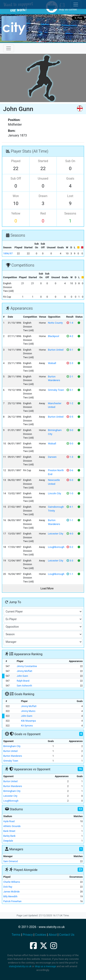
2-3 (70, 363)
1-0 (70, 493)
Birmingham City (12, 746)
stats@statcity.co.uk (20, 966)
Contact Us (67, 935)
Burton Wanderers (13, 756)
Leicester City (56, 534)
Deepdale (8, 841)
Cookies (41, 935)
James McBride (11, 892)
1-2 (70, 403)
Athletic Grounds (12, 826)
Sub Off (16, 179)
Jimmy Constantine (27, 666)
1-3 (70, 457)
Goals (70, 179)
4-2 (70, 336)
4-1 (70, 507)
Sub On (70, 161)
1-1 (70, 520)
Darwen (52, 457)
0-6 (70, 470)
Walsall (52, 363)
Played (16, 161)
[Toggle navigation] (9, 48)
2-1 (70, 377)
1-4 (70, 323)
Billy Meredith (10, 897)
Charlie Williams (12, 882)
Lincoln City (55, 493)
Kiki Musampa (28, 721)
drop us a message (45, 966)
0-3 (70, 480)
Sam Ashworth (24, 686)
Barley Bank (9, 836)
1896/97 (8, 253)
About (53, 935)
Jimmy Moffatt (24, 671)
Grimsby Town (56, 390)
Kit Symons (27, 726)
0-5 (70, 417)
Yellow (16, 213)
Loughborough (56, 547)
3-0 (70, 430)
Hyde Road (9, 821)
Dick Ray (8, 887)
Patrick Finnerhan (12, 901)
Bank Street (9, 831)
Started (43, 161)
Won (16, 196)
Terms (16, 935)
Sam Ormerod (11, 861)
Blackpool (54, 336)
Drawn (43, 196)
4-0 (70, 534)
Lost (70, 196)
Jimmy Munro (28, 711)
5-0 (70, 444)
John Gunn (22, 676)
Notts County (55, 323)
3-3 (70, 561)
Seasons (70, 213)
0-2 (70, 547)
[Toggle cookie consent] (76, 4)
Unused (43, 179)
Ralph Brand (23, 681)
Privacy (28, 935)
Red (43, 213)
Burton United (56, 350)
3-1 (70, 350)
